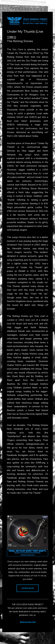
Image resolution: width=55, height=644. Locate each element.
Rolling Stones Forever (31, 482)
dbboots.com (38, 470)
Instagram (23, 455)
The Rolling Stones (18, 316)
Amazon (24, 219)
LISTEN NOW (28, 588)
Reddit (22, 271)
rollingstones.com (35, 444)
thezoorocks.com (28, 622)
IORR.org (40, 463)
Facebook (12, 455)
